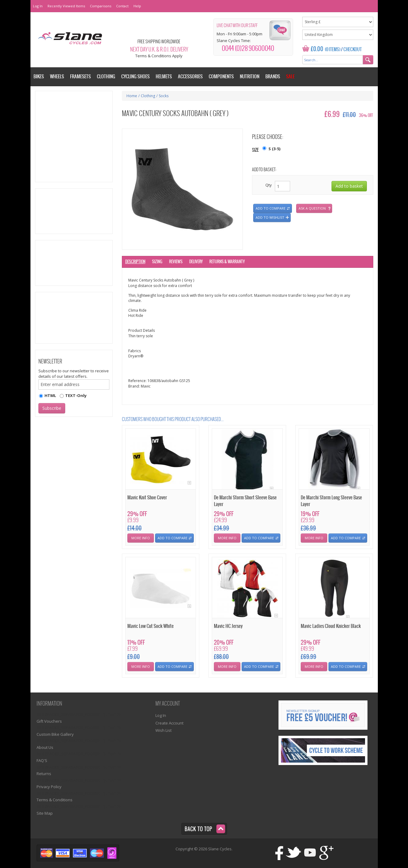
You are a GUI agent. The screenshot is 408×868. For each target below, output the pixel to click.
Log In (38, 6)
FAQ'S (42, 760)
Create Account (169, 723)
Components (221, 77)
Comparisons (101, 6)
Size (255, 150)
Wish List (163, 730)
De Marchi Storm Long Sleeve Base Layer (331, 501)
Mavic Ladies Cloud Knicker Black (331, 626)
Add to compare (271, 208)
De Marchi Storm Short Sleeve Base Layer (245, 501)
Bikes (39, 77)
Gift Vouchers (49, 721)
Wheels (57, 77)
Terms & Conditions (55, 800)
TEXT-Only (76, 395)
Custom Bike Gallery (55, 734)
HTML (50, 395)
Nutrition (250, 77)
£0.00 (317, 49)
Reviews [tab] (176, 262)
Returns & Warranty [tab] (227, 262)
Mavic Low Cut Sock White (151, 626)
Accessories (190, 77)
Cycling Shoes (135, 77)
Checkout (353, 50)
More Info (141, 538)
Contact (122, 6)
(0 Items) (333, 50)
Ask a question (312, 208)
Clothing (148, 96)
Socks (164, 96)
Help (137, 6)
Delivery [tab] (196, 262)
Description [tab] (135, 262)
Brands (273, 77)
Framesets (80, 77)
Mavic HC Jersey (228, 626)
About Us (45, 747)
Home (132, 96)
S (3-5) (274, 149)
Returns (44, 774)
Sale (290, 77)
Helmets (164, 77)
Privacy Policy (49, 787)
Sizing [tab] (157, 262)
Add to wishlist (270, 217)
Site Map (45, 813)
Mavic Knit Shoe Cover (147, 498)
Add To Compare (172, 538)
